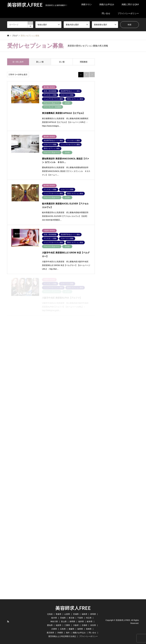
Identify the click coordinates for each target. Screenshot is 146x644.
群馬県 (93, 614)
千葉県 (80, 618)
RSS (8, 621)
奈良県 (93, 625)
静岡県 (72, 621)
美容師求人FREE (73, 608)
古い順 (62, 62)
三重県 (67, 625)
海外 (68, 633)
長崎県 (89, 629)
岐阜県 (90, 621)
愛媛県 (71, 629)
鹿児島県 (50, 633)
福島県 (84, 614)
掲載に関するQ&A (130, 4)
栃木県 (54, 618)
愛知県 (50, 625)
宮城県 (76, 614)
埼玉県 (89, 618)
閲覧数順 (84, 62)
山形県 (67, 614)
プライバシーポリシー (128, 13)
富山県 (64, 621)
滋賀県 (58, 625)
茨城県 (63, 618)
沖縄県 (60, 633)
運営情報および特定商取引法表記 (62, 636)
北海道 (50, 614)
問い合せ (106, 13)
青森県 (58, 614)
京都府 (84, 625)
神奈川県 (54, 621)
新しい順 (40, 62)
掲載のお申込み (107, 4)
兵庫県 (54, 629)
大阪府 (76, 625)
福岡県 (80, 629)
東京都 (71, 618)
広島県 (63, 629)
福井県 (81, 621)
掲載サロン (87, 4)
